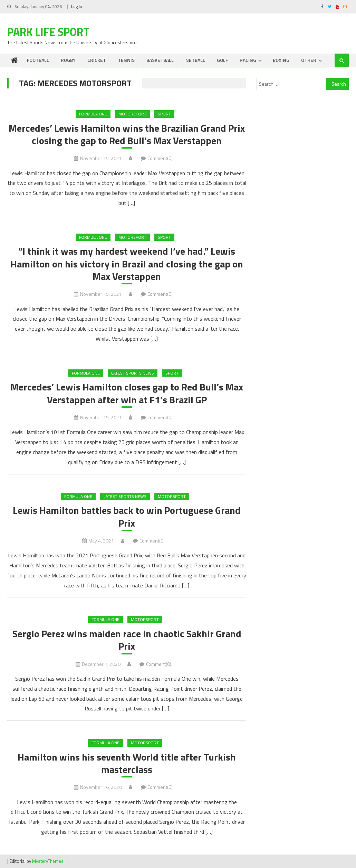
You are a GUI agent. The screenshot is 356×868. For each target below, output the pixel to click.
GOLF (222, 60)
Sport (164, 114)
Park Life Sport (48, 32)
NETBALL (195, 60)
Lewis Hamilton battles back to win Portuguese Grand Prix (127, 517)
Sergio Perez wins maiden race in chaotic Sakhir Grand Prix (127, 640)
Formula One (93, 114)
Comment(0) (160, 158)
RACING (248, 60)
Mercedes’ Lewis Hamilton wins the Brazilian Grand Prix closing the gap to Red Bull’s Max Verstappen (127, 135)
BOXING (281, 60)
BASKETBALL (160, 60)
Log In (77, 6)
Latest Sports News (133, 373)
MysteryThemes (48, 861)
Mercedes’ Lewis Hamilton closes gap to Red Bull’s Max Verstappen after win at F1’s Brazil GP (127, 393)
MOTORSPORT (132, 114)
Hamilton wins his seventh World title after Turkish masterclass (127, 763)
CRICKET (97, 60)
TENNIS (126, 60)
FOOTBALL (38, 60)
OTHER (309, 60)
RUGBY (68, 60)
